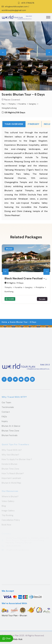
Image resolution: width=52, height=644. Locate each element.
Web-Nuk (18, 639)
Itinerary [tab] (34, 124)
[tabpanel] (26, 174)
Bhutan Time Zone (10, 432)
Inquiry (5, 423)
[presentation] (3, 53)
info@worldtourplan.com (16, 6)
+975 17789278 (28, 3)
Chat (7, 638)
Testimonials (8, 408)
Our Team (6, 404)
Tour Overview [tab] (14, 124)
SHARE (12, 299)
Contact (6, 413)
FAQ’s (4, 418)
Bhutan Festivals (10, 437)
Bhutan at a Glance (11, 427)
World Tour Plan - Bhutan (14, 615)
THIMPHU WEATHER (26, 347)
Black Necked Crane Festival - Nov (27, 278)
